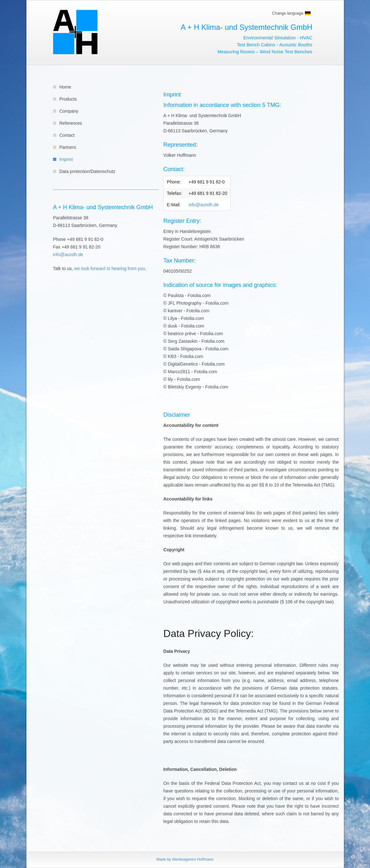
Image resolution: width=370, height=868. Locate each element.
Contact (67, 135)
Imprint (66, 159)
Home (65, 87)
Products (68, 99)
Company (69, 111)
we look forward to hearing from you (110, 268)
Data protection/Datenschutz (87, 171)
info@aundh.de (68, 255)
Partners (68, 147)
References (71, 123)
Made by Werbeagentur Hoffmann (185, 859)
